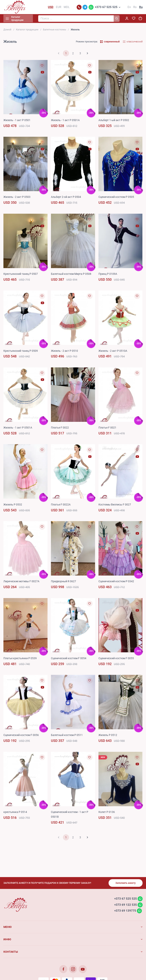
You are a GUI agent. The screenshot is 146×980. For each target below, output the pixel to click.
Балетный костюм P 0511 (67, 736)
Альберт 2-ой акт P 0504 (66, 198)
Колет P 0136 (107, 813)
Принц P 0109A (108, 275)
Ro (135, 8)
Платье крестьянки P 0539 (20, 659)
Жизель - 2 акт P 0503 (17, 198)
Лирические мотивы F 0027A (21, 583)
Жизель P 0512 (108, 736)
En (129, 8)
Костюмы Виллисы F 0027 (115, 506)
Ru (141, 8)
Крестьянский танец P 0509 (21, 352)
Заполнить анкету (125, 884)
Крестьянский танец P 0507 (21, 275)
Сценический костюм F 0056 (21, 736)
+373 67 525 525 (106, 8)
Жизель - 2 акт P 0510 (64, 352)
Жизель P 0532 (13, 506)
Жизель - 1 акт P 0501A (65, 121)
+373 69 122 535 (125, 906)
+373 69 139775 (125, 912)
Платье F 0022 (60, 429)
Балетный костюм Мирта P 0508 (71, 275)
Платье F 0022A (61, 506)
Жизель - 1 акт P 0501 (17, 121)
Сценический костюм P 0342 (116, 583)
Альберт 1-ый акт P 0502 (114, 121)
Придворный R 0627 (63, 583)
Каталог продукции (27, 31)
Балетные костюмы (55, 31)
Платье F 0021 (107, 429)
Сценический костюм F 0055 (116, 659)
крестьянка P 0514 (15, 813)
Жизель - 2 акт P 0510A (113, 352)
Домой (7, 31)
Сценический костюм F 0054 (69, 659)
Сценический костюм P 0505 (116, 198)
